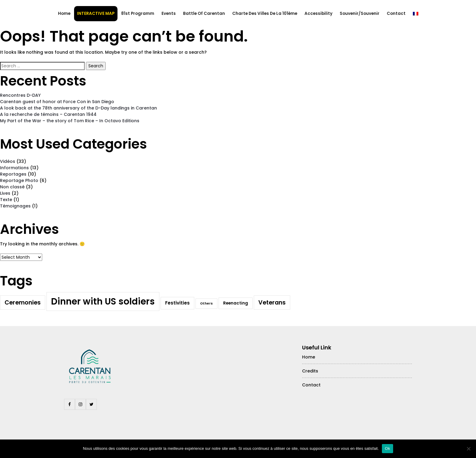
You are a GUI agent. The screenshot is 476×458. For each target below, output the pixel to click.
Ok (388, 448)
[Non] (468, 449)
